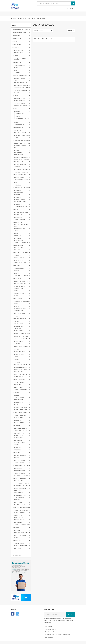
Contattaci (49, 637)
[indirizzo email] (55, 615)
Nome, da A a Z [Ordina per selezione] (38, 30)
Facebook (13, 614)
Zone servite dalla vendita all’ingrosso (58, 634)
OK (71, 615)
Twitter (18, 614)
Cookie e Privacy (51, 629)
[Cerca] (56, 3)
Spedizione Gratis (51, 632)
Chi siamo (49, 627)
